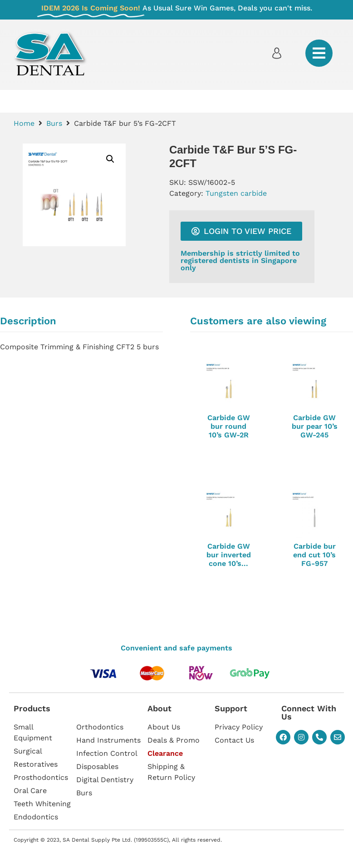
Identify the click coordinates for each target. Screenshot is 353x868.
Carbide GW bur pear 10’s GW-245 (315, 426)
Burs (54, 123)
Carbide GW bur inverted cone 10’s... (229, 555)
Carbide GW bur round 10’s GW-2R (229, 426)
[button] (110, 159)
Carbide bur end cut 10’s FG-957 (314, 555)
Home (24, 123)
